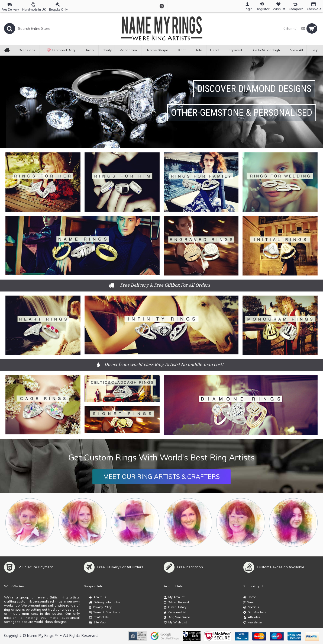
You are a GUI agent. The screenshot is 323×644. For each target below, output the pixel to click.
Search (250, 602)
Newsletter (253, 622)
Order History (175, 607)
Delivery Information (105, 603)
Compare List (175, 612)
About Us (98, 597)
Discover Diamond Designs (254, 89)
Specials (251, 607)
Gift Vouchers (255, 612)
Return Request (176, 602)
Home (250, 597)
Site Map (97, 623)
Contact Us (99, 617)
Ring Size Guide (177, 617)
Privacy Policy (100, 607)
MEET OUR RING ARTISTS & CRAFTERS (161, 477)
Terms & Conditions (104, 613)
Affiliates (252, 617)
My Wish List (175, 622)
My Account (174, 597)
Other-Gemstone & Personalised (242, 113)
